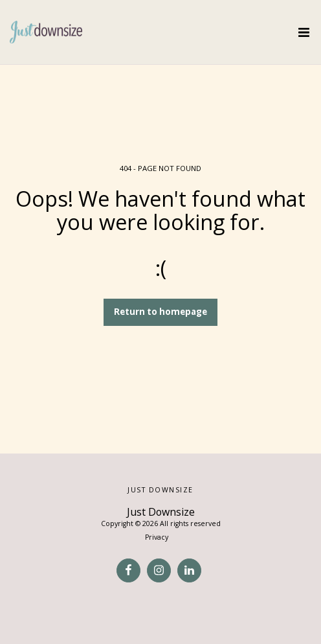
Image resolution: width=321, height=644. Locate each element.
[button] (304, 32)
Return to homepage (160, 312)
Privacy (157, 537)
